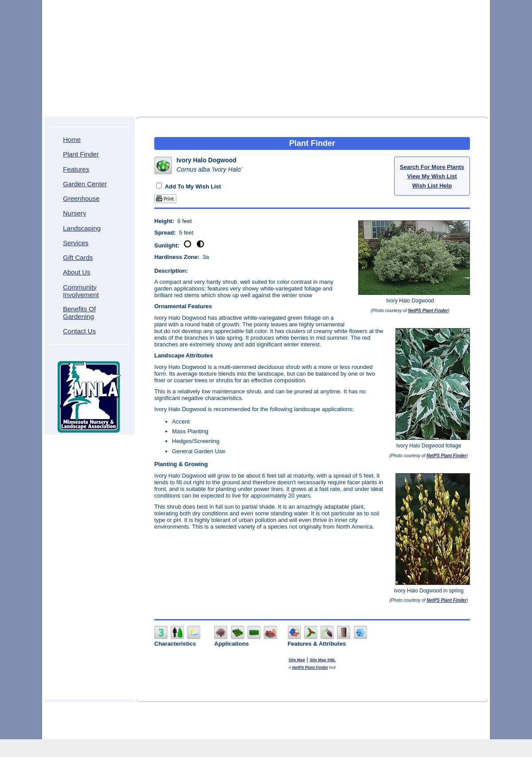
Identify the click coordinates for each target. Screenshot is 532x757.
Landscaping (82, 228)
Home (72, 139)
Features (76, 169)
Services (76, 243)
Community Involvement (81, 291)
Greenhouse (81, 198)
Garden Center (85, 184)
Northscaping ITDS (292, 731)
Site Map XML (323, 660)
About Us (77, 272)
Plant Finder (81, 154)
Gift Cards (78, 257)
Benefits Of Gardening (79, 313)
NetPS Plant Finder (428, 311)
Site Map (297, 660)
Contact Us (79, 331)
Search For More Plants (432, 167)
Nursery (75, 213)
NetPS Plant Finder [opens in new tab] (310, 667)
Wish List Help (432, 186)
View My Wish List (432, 176)
